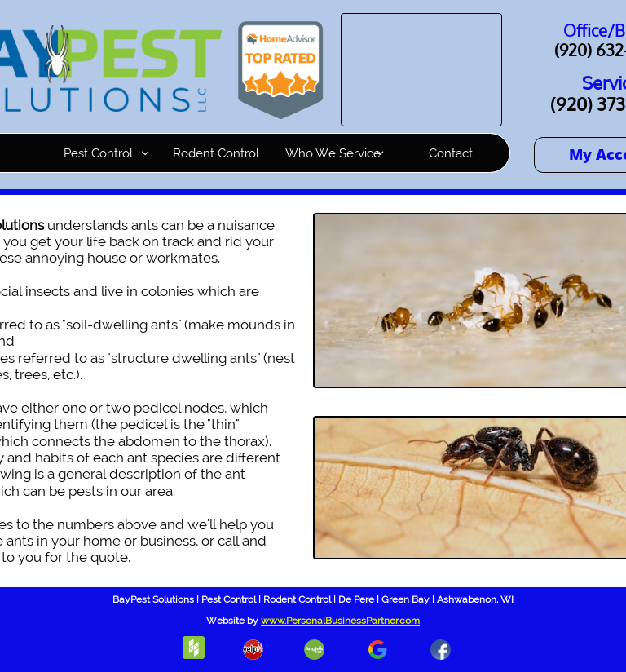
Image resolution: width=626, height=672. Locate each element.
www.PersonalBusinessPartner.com (340, 621)
